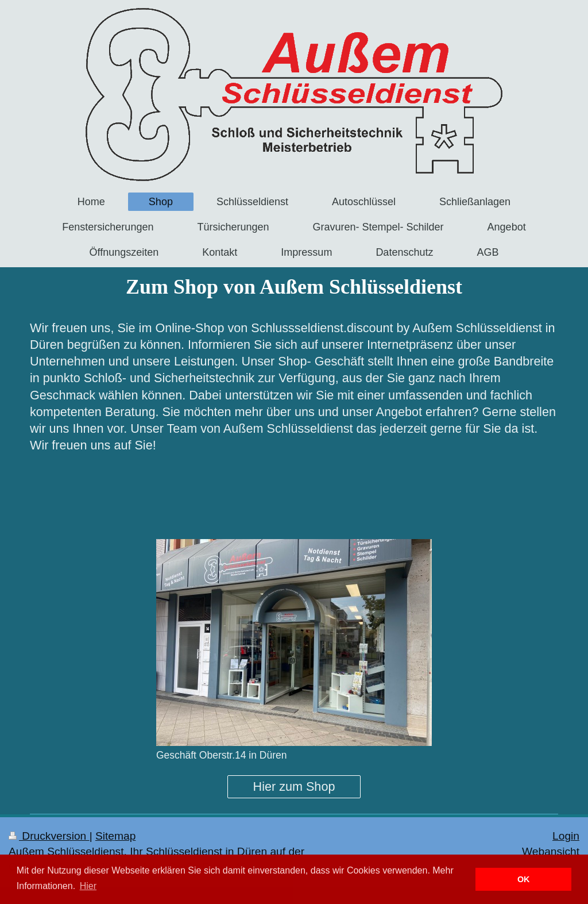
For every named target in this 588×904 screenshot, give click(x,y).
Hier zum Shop (294, 786)
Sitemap (115, 836)
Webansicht (551, 851)
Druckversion (49, 836)
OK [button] (524, 879)
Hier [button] (88, 886)
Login (566, 836)
